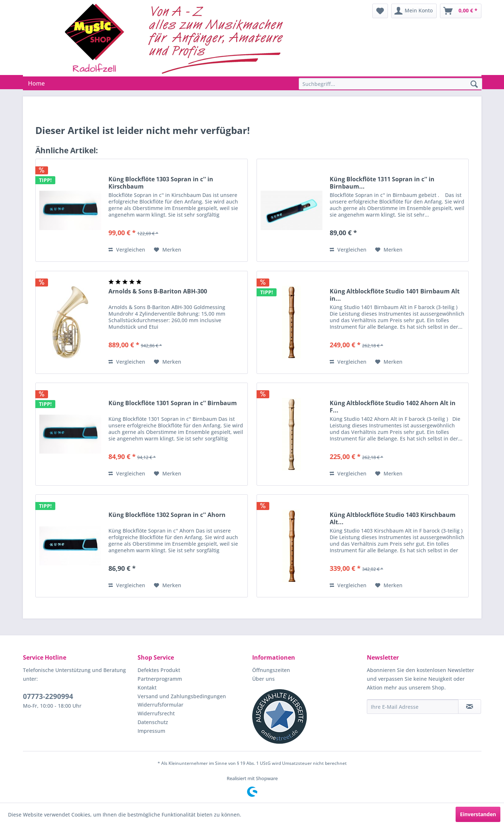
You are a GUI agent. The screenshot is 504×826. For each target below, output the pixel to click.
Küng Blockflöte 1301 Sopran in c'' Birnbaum (173, 403)
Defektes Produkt (159, 670)
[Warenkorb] (461, 11)
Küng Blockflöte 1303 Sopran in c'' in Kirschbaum (161, 183)
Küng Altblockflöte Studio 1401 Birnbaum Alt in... (395, 295)
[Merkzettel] (380, 11)
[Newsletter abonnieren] (470, 707)
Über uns (263, 679)
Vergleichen (127, 250)
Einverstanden (478, 814)
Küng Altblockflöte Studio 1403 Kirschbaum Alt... (393, 518)
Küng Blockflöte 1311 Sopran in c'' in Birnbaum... (382, 183)
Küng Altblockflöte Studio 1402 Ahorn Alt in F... (393, 407)
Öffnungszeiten (271, 670)
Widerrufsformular (160, 705)
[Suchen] (474, 84)
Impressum (151, 731)
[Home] (36, 83)
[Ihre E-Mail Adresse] (413, 707)
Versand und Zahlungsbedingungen (182, 696)
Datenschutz (153, 722)
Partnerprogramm (160, 679)
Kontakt (147, 687)
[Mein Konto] (414, 11)
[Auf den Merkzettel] (168, 250)
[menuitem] (380, 11)
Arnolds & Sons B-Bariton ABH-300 (158, 291)
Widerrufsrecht (156, 713)
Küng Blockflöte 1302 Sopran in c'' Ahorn (167, 515)
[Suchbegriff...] (390, 84)
